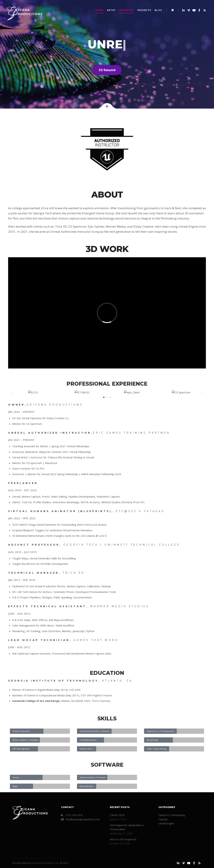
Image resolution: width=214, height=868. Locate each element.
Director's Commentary (172, 815)
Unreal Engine (166, 823)
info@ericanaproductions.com (80, 819)
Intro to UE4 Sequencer (123, 839)
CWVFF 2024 (117, 815)
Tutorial (163, 819)
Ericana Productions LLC (45, 863)
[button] (12, 392)
